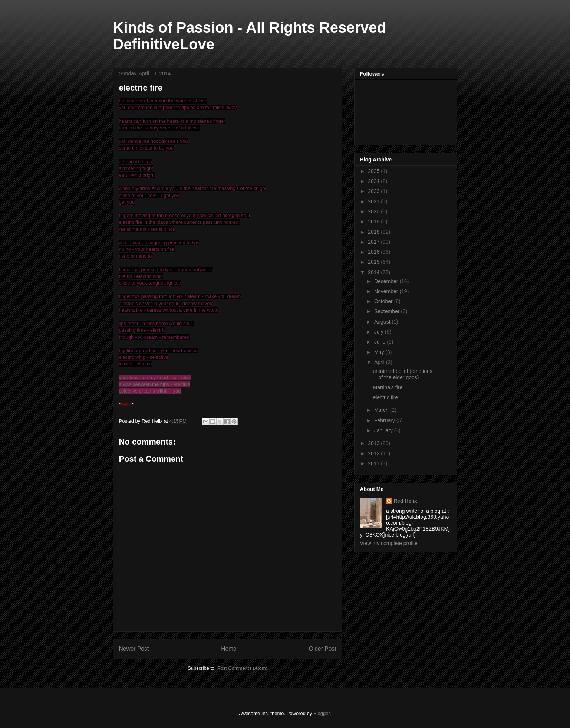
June (380, 342)
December (387, 281)
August (383, 322)
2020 (374, 211)
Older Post (323, 649)
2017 (374, 242)
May (380, 352)
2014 (374, 272)
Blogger (322, 713)
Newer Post (134, 649)
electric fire (385, 397)
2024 (374, 181)
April (380, 362)
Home (229, 649)
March (382, 410)
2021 (374, 201)
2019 (374, 222)
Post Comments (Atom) (242, 668)
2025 (374, 171)
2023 (374, 191)
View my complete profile (389, 543)
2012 (374, 453)
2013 (374, 443)
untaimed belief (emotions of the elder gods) (402, 374)
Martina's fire (388, 387)
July (380, 332)
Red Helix (405, 501)
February (385, 420)
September (388, 311)
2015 (374, 262)
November (387, 291)
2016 (374, 252)
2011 (374, 463)
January (384, 430)
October (384, 301)
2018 (374, 232)
